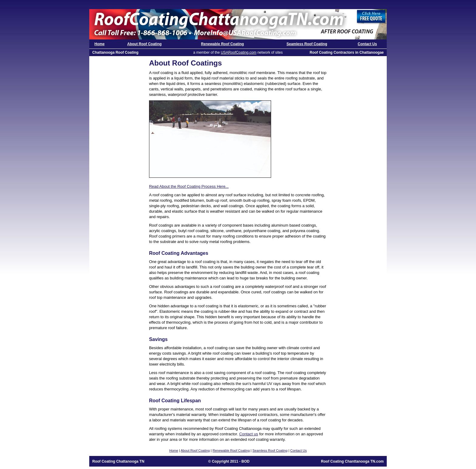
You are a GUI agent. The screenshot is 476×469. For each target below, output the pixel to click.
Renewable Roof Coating (222, 44)
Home (99, 44)
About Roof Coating (144, 44)
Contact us (249, 434)
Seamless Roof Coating (307, 44)
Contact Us (367, 44)
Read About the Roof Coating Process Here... (189, 186)
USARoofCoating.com (238, 52)
